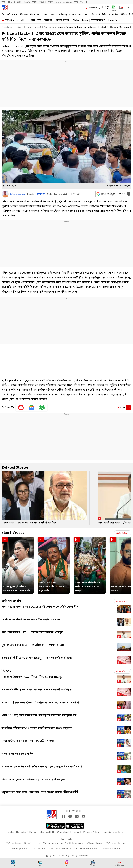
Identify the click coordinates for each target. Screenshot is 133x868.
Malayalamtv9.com (67, 849)
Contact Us (13, 832)
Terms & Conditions (113, 832)
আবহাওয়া (48, 20)
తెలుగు (27, 2)
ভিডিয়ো (7, 671)
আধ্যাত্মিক (114, 15)
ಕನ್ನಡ (19, 2)
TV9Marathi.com (95, 843)
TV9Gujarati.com (116, 843)
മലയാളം (67, 2)
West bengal (25, 27)
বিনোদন (72, 15)
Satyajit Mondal (18, 194)
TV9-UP (84, 2)
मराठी (34, 2)
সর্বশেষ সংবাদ (11, 601)
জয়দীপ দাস (41, 194)
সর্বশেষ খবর (12, 15)
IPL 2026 (42, 15)
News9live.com (33, 843)
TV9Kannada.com (53, 843)
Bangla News (9, 27)
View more (123, 533)
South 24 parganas (44, 27)
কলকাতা (53, 15)
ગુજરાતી (42, 2)
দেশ (87, 15)
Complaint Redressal (69, 832)
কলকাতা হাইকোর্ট (63, 20)
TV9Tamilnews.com (42, 849)
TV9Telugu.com (74, 843)
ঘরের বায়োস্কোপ (98, 20)
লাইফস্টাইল (102, 15)
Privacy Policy (91, 832)
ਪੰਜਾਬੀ (51, 2)
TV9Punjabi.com (20, 849)
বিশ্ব (93, 15)
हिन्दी (4, 2)
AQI (107, 8)
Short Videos (13, 533)
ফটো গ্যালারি (36, 20)
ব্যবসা (81, 15)
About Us (27, 832)
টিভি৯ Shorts (11, 20)
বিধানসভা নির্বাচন (27, 15)
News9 (11, 2)
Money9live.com (89, 849)
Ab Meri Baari (80, 20)
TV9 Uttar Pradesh (111, 849)
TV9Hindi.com (14, 843)
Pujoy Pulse (114, 20)
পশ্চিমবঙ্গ (63, 15)
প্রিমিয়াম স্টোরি (126, 15)
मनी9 (76, 2)
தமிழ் (58, 2)
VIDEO (24, 20)
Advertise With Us (45, 832)
